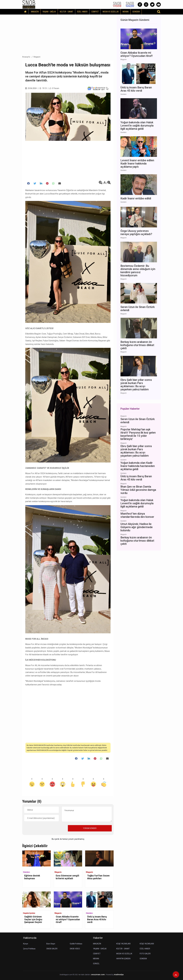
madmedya (119, 975)
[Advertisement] (68, 34)
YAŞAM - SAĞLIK (49, 12)
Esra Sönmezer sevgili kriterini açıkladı (67, 877)
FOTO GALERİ (145, 954)
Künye (26, 944)
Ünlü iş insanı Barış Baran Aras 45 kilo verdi (97, 919)
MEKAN (125, 12)
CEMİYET (95, 12)
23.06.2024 (31, 88)
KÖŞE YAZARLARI (123, 944)
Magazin (37, 57)
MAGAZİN (35, 12)
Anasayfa (26, 57)
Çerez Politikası (29, 949)
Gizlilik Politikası (76, 944)
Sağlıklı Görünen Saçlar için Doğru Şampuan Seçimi (33, 919)
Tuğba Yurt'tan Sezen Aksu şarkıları (98, 877)
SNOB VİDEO (75, 949)
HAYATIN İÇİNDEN (123, 959)
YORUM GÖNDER (90, 828)
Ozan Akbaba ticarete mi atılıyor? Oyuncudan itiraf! (68, 919)
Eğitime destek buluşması (32, 877)
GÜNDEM (136, 12)
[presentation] (43, 828)
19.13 (43, 88)
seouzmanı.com (98, 975)
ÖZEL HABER (82, 12)
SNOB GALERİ (52, 949)
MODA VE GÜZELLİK (111, 12)
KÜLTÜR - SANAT (66, 12)
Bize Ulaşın (51, 944)
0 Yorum (54, 88)
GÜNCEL (96, 964)
